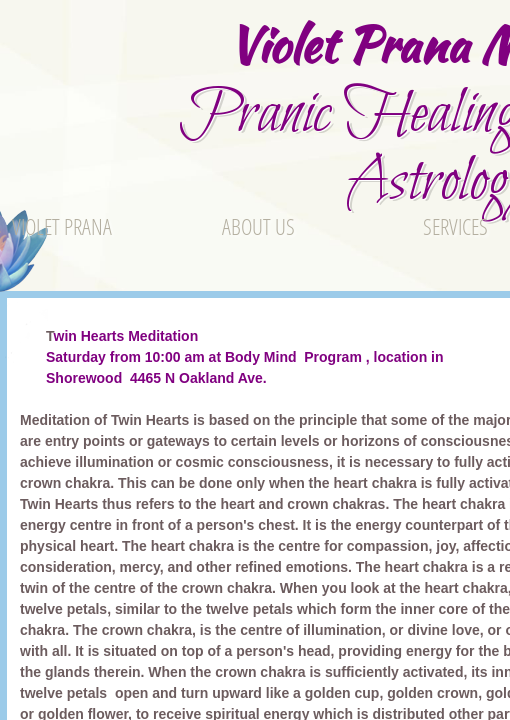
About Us (258, 226)
